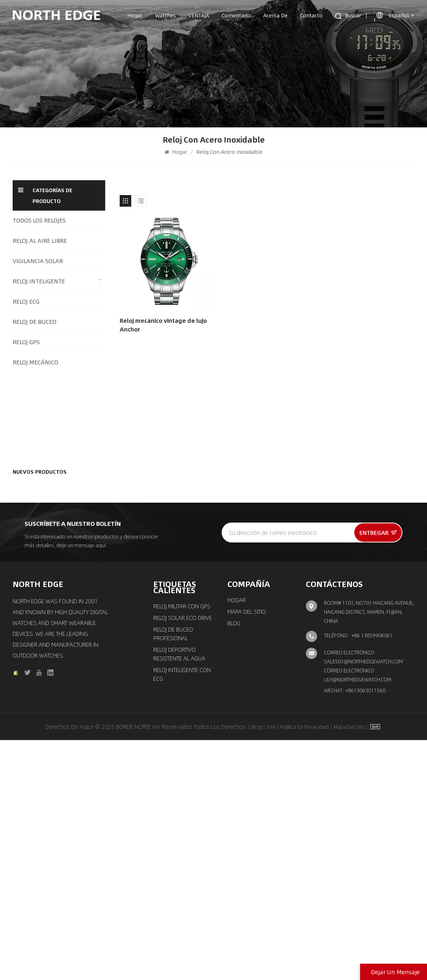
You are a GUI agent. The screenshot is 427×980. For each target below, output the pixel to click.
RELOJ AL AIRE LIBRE (40, 240)
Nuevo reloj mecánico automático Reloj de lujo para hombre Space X (75, 688)
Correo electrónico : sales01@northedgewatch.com (363, 897)
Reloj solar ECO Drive (183, 857)
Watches (165, 15)
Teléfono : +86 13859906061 (358, 875)
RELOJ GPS (26, 342)
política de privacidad (304, 967)
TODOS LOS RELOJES (39, 220)
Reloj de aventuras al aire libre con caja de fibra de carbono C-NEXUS (75, 451)
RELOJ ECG (26, 301)
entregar (378, 772)
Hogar (135, 15)
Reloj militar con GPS (182, 846)
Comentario (236, 15)
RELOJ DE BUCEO (35, 322)
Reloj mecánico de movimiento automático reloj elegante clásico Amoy (73, 649)
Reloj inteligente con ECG (182, 914)
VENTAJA (199, 15)
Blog (234, 863)
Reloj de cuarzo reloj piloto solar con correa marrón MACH (76, 569)
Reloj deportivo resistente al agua (179, 894)
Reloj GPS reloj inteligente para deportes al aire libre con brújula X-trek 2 (74, 530)
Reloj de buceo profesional (173, 873)
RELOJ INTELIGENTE (39, 281)
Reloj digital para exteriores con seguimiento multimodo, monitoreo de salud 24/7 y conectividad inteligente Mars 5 (75, 411)
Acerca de (275, 15)
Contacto (311, 15)
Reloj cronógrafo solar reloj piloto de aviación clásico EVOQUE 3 (75, 609)
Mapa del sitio (247, 852)
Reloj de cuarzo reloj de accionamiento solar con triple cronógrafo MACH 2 (76, 490)
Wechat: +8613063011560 (355, 930)
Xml (271, 967)
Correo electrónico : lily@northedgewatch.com (358, 915)
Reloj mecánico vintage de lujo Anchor (163, 325)
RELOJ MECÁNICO (35, 362)
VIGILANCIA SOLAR (38, 261)
